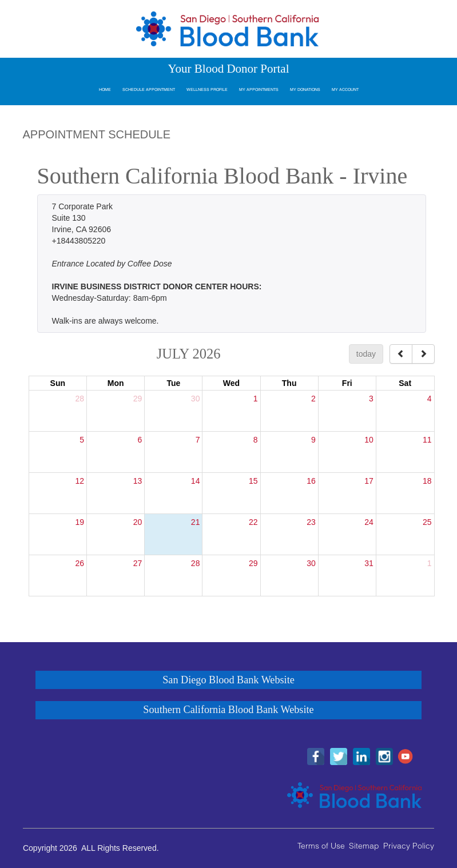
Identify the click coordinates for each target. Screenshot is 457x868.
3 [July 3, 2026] (371, 399)
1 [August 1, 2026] (430, 563)
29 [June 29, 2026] (138, 399)
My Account (345, 89)
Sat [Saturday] (405, 383)
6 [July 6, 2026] (140, 440)
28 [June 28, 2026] (80, 399)
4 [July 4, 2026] (430, 399)
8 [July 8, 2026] (256, 440)
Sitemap (364, 846)
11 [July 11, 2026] (427, 440)
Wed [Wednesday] (231, 383)
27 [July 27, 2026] (138, 563)
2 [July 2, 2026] (313, 399)
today (366, 354)
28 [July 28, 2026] (196, 563)
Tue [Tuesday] (173, 383)
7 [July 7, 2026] (198, 440)
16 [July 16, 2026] (311, 481)
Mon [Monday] (116, 383)
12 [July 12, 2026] (80, 481)
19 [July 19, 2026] (80, 522)
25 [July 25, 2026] (427, 522)
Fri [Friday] (347, 383)
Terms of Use (321, 846)
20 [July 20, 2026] (138, 522)
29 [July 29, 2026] (253, 563)
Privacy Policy (409, 846)
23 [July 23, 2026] (311, 522)
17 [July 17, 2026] (369, 481)
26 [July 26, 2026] (80, 563)
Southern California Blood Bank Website (228, 710)
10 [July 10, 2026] (369, 440)
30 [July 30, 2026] (311, 563)
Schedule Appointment (149, 89)
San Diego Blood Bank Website (228, 680)
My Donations (305, 89)
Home (105, 89)
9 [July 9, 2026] (313, 440)
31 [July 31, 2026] (369, 563)
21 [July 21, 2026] (196, 522)
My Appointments (259, 89)
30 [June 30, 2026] (196, 399)
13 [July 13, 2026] (138, 481)
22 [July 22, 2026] (253, 522)
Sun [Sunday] (58, 383)
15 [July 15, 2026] (253, 481)
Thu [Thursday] (289, 383)
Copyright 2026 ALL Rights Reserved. (91, 848)
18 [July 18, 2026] (427, 481)
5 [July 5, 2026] (82, 440)
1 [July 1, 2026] (256, 399)
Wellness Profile (207, 89)
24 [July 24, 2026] (369, 522)
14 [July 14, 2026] (196, 481)
